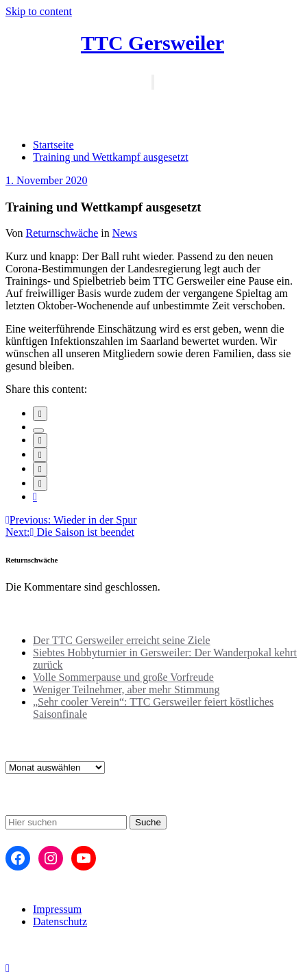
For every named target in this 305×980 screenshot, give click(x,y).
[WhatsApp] (40, 483)
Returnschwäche (62, 233)
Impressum (57, 909)
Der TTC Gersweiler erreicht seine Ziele (122, 640)
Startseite (53, 145)
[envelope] (40, 455)
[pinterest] (40, 469)
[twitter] (38, 430)
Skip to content (39, 11)
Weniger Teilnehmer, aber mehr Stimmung (126, 689)
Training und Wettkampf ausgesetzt (111, 157)
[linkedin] (40, 440)
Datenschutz (60, 921)
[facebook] (40, 414)
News (125, 233)
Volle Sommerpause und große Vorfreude (123, 677)
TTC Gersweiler (152, 43)
